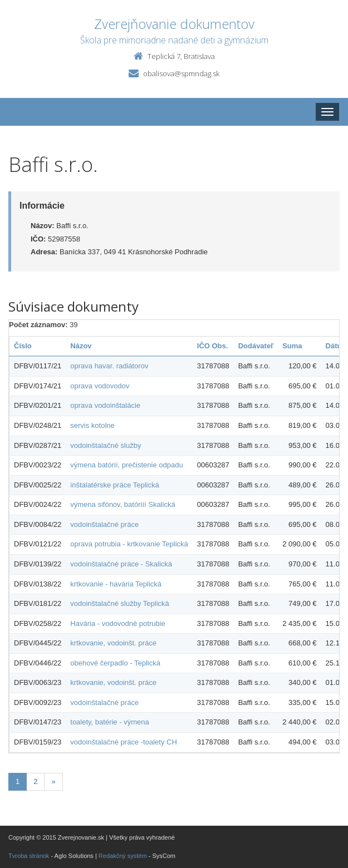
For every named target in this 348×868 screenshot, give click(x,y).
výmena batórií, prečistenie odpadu (126, 465)
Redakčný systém (123, 856)
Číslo (23, 346)
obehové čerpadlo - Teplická (115, 663)
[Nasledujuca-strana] (53, 782)
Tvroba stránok (29, 856)
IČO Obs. (213, 346)
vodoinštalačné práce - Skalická (121, 564)
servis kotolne (92, 425)
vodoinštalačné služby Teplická (120, 603)
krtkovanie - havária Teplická (116, 584)
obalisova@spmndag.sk (181, 73)
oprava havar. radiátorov (109, 366)
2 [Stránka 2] (35, 781)
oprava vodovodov (100, 386)
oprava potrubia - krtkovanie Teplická (129, 544)
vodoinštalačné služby (106, 445)
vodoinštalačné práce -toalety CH (124, 742)
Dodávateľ (256, 346)
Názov (81, 346)
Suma (292, 346)
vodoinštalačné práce (104, 524)
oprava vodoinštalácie (105, 405)
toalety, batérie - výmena (109, 722)
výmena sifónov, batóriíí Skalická (122, 504)
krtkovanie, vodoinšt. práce (113, 643)
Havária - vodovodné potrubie (118, 623)
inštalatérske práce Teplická (114, 485)
